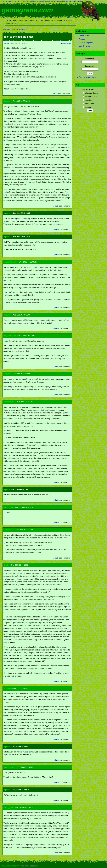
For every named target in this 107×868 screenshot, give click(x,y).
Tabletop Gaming (21, 29)
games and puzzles (55, 1)
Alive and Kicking (90, 93)
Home (5, 29)
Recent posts (84, 36)
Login (54, 93)
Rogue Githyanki (10, 262)
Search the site (84, 46)
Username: (90, 59)
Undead (87, 107)
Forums (11, 29)
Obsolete (87, 100)
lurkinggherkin (9, 402)
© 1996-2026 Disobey (9, 866)
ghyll (74, 1)
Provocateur (9, 530)
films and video (42, 1)
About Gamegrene (86, 43)
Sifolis (6, 565)
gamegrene (67, 1)
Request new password (88, 77)
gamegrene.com (27, 10)
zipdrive (6, 43)
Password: (90, 66)
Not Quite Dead (90, 97)
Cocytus (7, 101)
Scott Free (8, 689)
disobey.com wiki (29, 1)
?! (12, 1)
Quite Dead (88, 104)
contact (18, 1)
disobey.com (6, 1)
